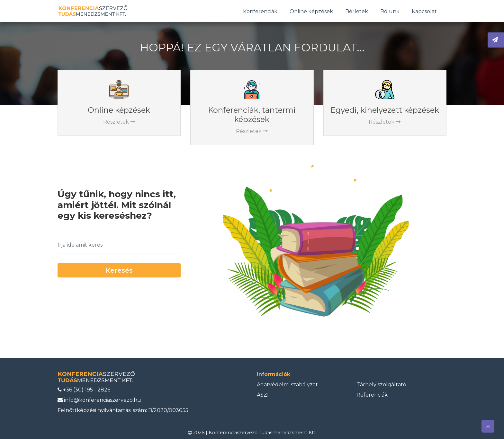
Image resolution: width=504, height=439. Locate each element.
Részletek (119, 122)
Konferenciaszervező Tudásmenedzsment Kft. (262, 433)
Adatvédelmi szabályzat (287, 385)
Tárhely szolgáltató (381, 385)
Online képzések (311, 11)
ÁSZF (264, 395)
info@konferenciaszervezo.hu (99, 400)
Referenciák (372, 395)
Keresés (119, 270)
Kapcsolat (424, 11)
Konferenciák (260, 11)
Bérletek (357, 11)
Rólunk (390, 11)
